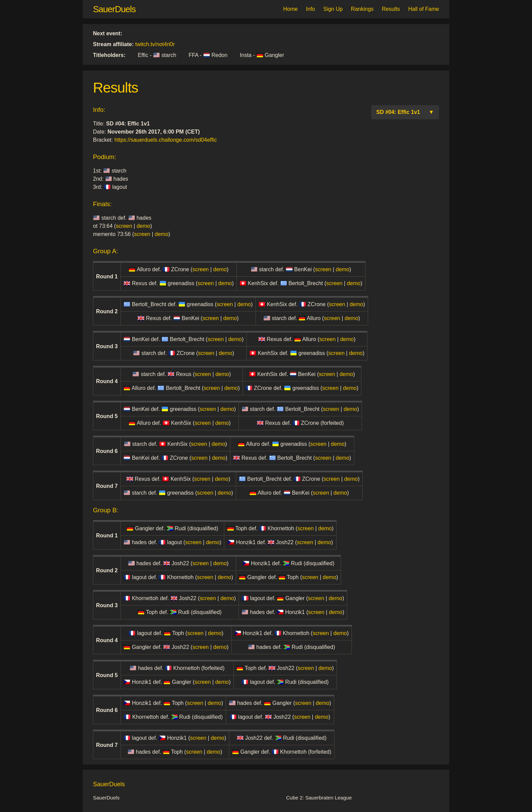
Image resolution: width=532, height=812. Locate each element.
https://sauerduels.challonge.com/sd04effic (166, 140)
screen (124, 226)
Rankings (362, 9)
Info (311, 9)
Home (291, 9)
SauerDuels (114, 9)
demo (144, 226)
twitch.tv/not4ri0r (155, 44)
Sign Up (333, 9)
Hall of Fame (424, 9)
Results (391, 9)
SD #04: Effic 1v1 (405, 112)
